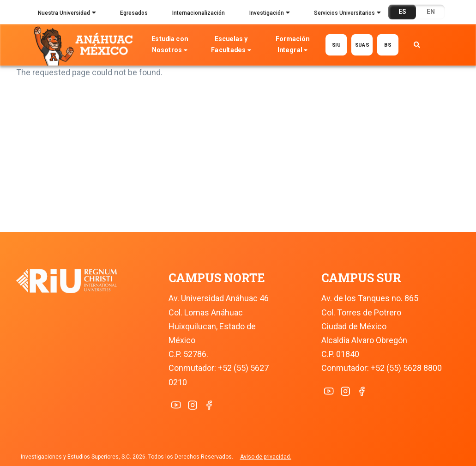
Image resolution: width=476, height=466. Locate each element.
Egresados (134, 13)
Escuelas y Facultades (231, 45)
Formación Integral (292, 45)
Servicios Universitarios (347, 14)
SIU (336, 45)
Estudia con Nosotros (170, 45)
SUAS (362, 45)
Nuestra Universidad (67, 14)
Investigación (270, 14)
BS (388, 45)
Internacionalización (199, 13)
